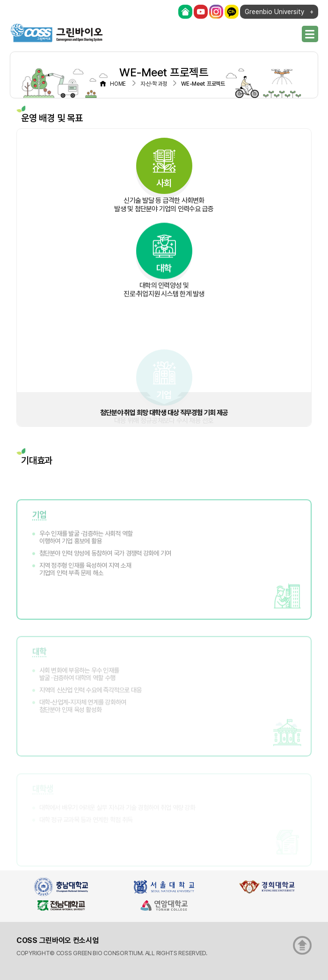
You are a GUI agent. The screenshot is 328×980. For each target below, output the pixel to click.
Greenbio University (274, 12)
